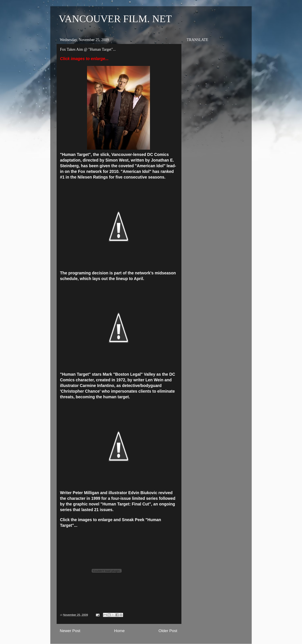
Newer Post (70, 631)
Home (119, 631)
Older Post (168, 631)
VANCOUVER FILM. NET (115, 19)
